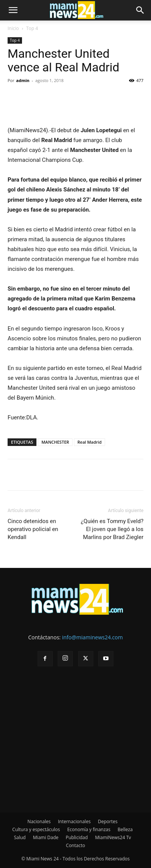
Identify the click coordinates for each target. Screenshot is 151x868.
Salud (20, 837)
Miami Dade (46, 837)
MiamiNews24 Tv (113, 837)
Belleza (125, 829)
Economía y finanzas (89, 829)
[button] (13, 10)
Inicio (13, 28)
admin (23, 80)
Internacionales (74, 821)
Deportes (108, 821)
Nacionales (39, 821)
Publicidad (77, 837)
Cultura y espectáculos (36, 829)
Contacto (75, 845)
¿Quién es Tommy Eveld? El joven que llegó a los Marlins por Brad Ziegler (112, 529)
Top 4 (32, 28)
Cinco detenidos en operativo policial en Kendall (33, 529)
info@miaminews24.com (92, 637)
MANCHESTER (55, 442)
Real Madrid (90, 442)
